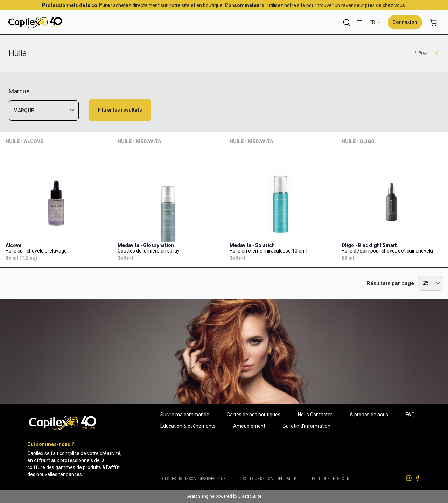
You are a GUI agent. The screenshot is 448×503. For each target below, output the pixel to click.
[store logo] (35, 22)
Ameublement (249, 426)
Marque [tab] (24, 111)
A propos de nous (369, 415)
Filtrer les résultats (120, 110)
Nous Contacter (315, 415)
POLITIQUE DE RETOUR (330, 479)
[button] (375, 22)
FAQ (410, 415)
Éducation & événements (188, 426)
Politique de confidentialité (269, 479)
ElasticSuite (250, 496)
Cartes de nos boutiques (254, 415)
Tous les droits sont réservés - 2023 (193, 479)
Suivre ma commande (185, 415)
